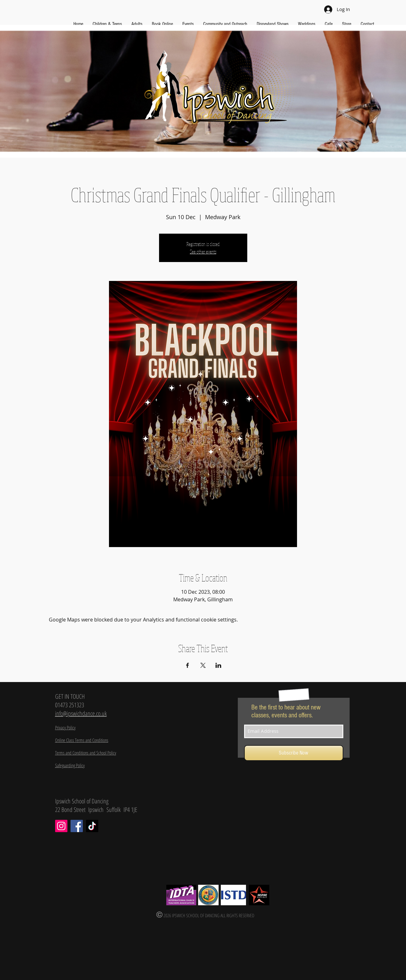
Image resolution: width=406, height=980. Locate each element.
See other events (203, 252)
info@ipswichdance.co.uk (81, 713)
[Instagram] (61, 826)
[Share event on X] (203, 665)
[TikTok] (92, 826)
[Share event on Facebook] (188, 665)
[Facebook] (77, 826)
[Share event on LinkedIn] (218, 665)
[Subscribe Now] (294, 753)
